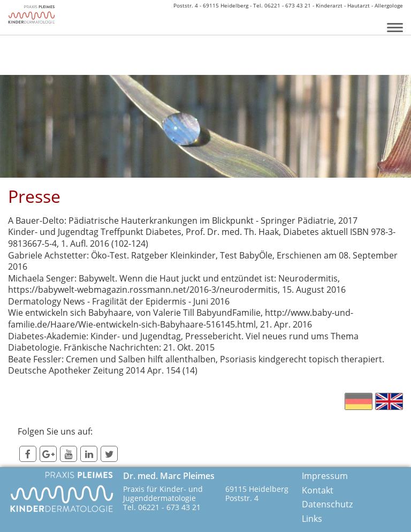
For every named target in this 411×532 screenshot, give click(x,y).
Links (312, 519)
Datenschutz (327, 504)
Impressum (325, 476)
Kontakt (318, 491)
